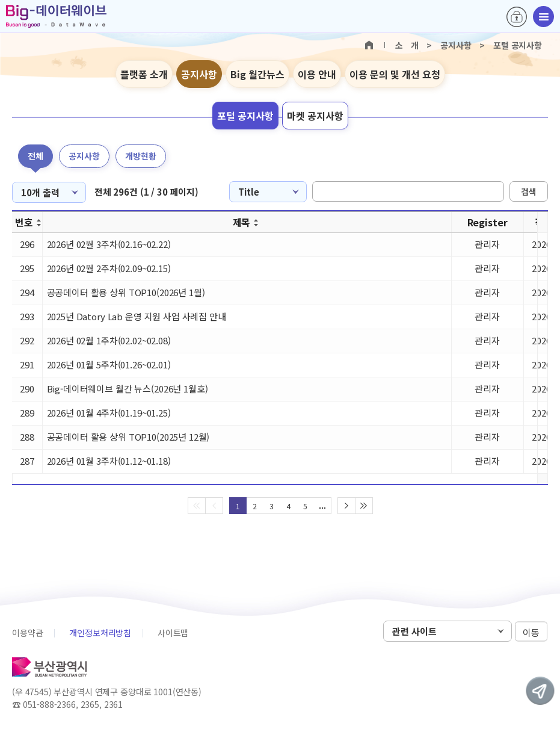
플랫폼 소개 (144, 74)
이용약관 (27, 633)
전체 (35, 156)
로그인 (517, 17)
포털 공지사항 (245, 116)
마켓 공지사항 (315, 116)
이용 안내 (317, 74)
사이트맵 (173, 633)
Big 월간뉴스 (257, 74)
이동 (531, 632)
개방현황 (141, 156)
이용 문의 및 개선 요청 (395, 74)
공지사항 (199, 74)
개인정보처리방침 (100, 633)
